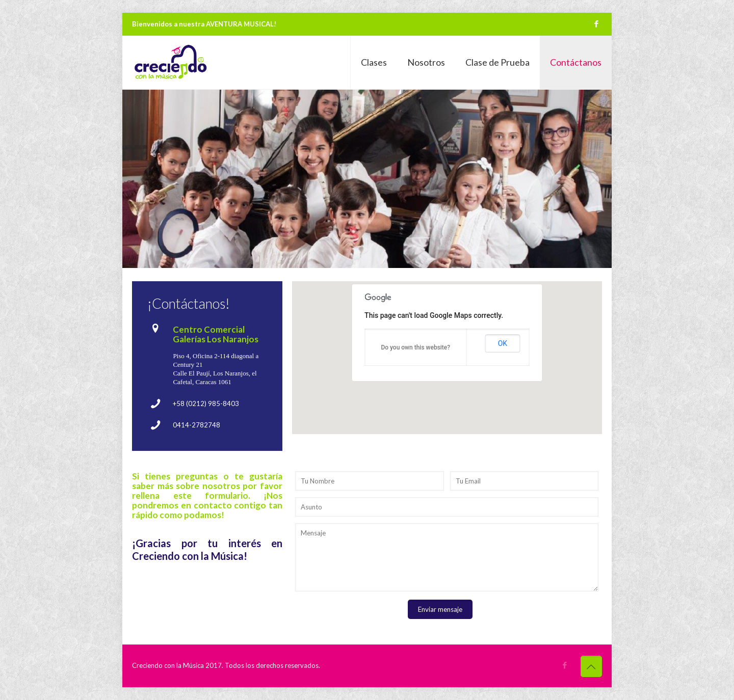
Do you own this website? (415, 347)
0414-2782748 (196, 425)
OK (503, 343)
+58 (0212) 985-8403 (206, 403)
